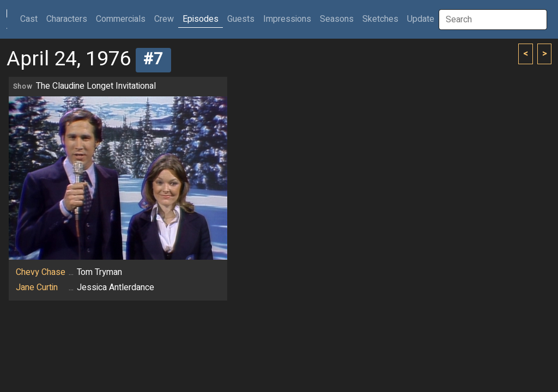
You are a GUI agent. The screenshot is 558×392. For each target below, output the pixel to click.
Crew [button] (164, 19)
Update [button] (421, 19)
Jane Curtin (37, 287)
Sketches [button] (380, 19)
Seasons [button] (337, 19)
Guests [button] (241, 19)
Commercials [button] (121, 19)
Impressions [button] (287, 19)
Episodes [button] (201, 19)
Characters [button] (67, 19)
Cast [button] (31, 19)
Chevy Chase (41, 272)
